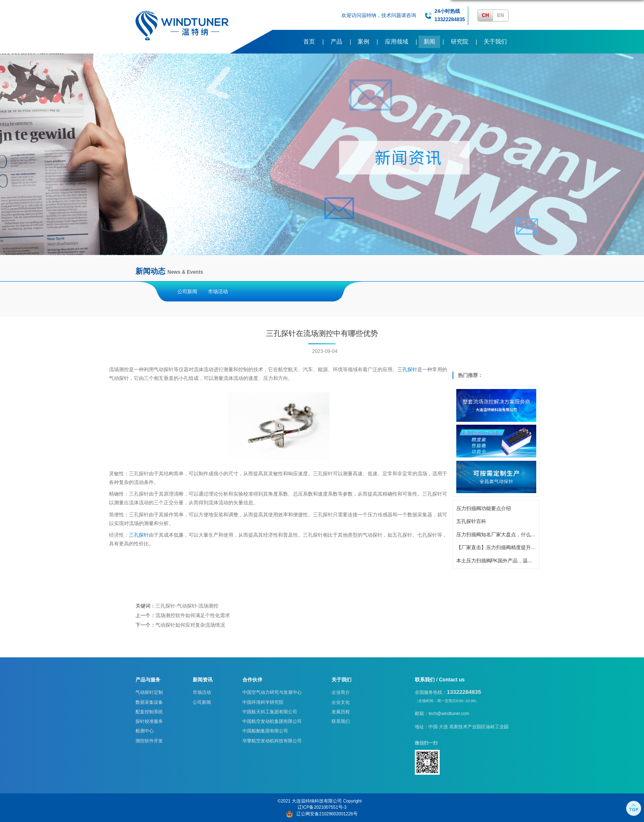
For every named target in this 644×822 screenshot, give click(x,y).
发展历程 (341, 712)
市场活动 (218, 292)
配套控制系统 (149, 712)
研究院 (460, 42)
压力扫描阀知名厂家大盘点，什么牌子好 (496, 535)
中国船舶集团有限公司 (265, 731)
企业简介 (341, 692)
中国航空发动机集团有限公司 (272, 721)
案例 (363, 42)
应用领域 (397, 42)
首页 (309, 42)
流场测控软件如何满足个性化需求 (193, 615)
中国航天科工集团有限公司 (270, 712)
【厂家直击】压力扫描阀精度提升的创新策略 (496, 547)
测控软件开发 (149, 741)
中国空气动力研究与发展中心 (272, 692)
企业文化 (341, 702)
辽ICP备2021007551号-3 (322, 807)
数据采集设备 (149, 702)
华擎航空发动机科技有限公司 (272, 741)
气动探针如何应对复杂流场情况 (190, 625)
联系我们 (341, 721)
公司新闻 (187, 292)
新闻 (429, 42)
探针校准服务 (149, 721)
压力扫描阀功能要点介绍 (484, 508)
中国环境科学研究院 (263, 702)
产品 (337, 42)
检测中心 (145, 731)
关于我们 (495, 42)
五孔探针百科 (471, 521)
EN (500, 15)
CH (485, 15)
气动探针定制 (149, 692)
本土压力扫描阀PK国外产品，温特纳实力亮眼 (496, 561)
